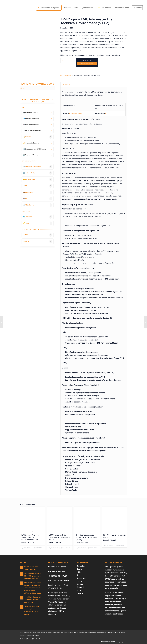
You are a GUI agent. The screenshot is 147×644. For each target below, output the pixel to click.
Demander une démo (57, 567)
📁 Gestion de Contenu (31, 143)
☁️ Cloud (37, 186)
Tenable (80, 593)
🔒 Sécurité (37, 137)
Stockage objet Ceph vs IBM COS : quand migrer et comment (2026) (33, 576)
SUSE (79, 590)
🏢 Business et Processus (32, 155)
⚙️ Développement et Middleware (35, 149)
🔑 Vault (37, 223)
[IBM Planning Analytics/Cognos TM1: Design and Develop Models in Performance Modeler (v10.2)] (2, 322)
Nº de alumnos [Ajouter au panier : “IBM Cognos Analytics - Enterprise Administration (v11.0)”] (54, 548)
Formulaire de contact (57, 571)
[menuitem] (49, 8)
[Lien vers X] (126, 641)
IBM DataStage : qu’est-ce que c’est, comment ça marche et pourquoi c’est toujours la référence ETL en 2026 (33, 588)
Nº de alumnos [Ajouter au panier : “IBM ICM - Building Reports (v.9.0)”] (108, 546)
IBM (78, 575)
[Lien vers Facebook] (123, 641)
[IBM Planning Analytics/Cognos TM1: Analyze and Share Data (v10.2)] (145, 322)
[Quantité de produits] (63, 61)
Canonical (81, 566)
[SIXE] (12, 8)
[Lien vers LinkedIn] (120, 641)
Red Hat (80, 584)
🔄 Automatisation (37, 173)
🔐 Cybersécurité (37, 179)
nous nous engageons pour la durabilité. (114, 596)
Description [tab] (66, 85)
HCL (79, 572)
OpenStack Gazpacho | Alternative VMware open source (32, 600)
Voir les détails (38, 548)
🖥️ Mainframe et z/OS (31, 113)
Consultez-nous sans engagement (92, 451)
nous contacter (79, 55)
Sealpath (80, 587)
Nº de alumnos (87, 60)
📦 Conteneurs (37, 192)
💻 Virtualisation (37, 205)
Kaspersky (81, 578)
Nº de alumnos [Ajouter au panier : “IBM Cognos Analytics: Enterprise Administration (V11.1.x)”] (81, 548)
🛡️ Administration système (37, 167)
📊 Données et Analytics (31, 119)
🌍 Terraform (37, 217)
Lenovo (80, 581)
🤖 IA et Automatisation (31, 125)
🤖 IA (37, 199)
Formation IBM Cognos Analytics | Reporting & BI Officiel (86, 75)
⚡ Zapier (37, 241)
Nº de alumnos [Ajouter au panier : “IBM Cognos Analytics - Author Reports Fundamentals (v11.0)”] (27, 548)
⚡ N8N (37, 235)
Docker (80, 569)
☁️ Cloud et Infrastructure (32, 131)
